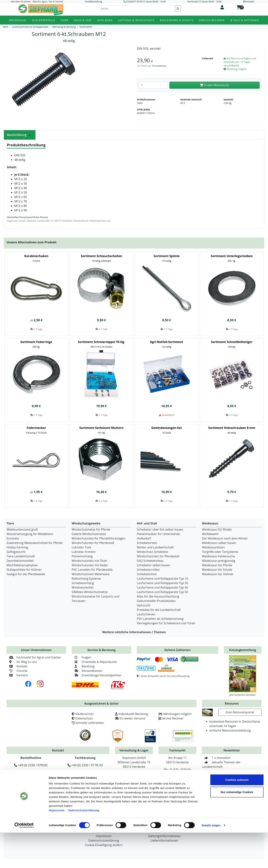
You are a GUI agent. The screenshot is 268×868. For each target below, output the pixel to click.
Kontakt (17, 666)
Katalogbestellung (243, 650)
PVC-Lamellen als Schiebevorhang (160, 619)
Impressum (57, 846)
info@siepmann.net (65, 783)
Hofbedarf (144, 538)
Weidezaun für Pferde (217, 565)
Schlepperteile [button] (44, 20)
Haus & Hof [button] (83, 20)
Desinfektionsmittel (20, 561)
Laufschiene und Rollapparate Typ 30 (162, 583)
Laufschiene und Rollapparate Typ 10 (162, 579)
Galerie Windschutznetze (89, 534)
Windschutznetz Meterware (91, 574)
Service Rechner (173, 718)
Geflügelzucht (16, 552)
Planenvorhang (82, 556)
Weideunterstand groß (22, 529)
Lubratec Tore (81, 547)
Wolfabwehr (210, 534)
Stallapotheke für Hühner (24, 570)
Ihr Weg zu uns (22, 662)
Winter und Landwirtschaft (155, 547)
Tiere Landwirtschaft (21, 556)
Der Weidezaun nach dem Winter (225, 538)
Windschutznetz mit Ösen (89, 561)
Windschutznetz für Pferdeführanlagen (99, 538)
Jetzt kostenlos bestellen (243, 695)
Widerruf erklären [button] (58, 789)
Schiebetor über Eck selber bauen (160, 529)
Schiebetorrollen (148, 570)
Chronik (17, 671)
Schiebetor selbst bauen (153, 565)
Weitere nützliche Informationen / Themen (134, 632)
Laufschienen (146, 614)
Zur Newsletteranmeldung (232, 780)
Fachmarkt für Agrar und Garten (34, 657)
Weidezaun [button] (18, 20)
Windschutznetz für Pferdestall (93, 543)
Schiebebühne (147, 574)
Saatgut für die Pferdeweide (26, 574)
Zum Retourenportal (240, 712)
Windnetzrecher (83, 587)
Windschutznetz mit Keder (90, 565)
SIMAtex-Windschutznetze (90, 592)
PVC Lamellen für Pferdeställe (92, 570)
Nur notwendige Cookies (237, 827)
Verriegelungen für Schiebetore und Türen (166, 623)
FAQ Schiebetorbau (150, 561)
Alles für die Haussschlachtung (158, 596)
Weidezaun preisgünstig (218, 561)
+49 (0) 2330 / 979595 (31, 765)
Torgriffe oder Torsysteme (220, 552)
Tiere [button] (65, 20)
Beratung (83, 666)
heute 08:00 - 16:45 (156, 2)
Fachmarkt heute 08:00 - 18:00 (205, 2)
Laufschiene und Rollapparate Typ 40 (162, 587)
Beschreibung (20, 135)
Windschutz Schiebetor (153, 552)
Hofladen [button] (105, 20)
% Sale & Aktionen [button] (244, 20)
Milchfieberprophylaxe (22, 565)
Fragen (81, 657)
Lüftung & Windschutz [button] (136, 20)
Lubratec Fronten (84, 552)
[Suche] (137, 8)
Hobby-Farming (17, 547)
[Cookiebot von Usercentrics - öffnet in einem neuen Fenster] (24, 861)
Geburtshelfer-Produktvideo (156, 601)
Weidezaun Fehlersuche (218, 556)
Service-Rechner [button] (212, 20)
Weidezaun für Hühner (218, 574)
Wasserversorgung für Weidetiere (30, 534)
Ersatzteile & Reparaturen (94, 662)
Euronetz (13, 538)
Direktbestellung (93, 2)
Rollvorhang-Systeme (86, 579)
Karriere (17, 675)
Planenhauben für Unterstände (158, 534)
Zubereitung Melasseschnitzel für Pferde (35, 543)
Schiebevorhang (83, 583)
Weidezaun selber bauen (219, 543)
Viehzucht (144, 605)
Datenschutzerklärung (84, 846)
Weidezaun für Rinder (217, 529)
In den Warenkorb (214, 85)
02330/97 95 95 (134, 2)
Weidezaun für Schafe (217, 570)
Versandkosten (159, 66)
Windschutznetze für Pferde (91, 529)
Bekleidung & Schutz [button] (177, 20)
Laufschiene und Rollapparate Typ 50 (162, 592)
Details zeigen (211, 861)
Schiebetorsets (147, 543)
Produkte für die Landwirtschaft (159, 610)
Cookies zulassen (237, 815)
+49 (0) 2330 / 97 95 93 (85, 765)
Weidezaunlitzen (213, 547)
